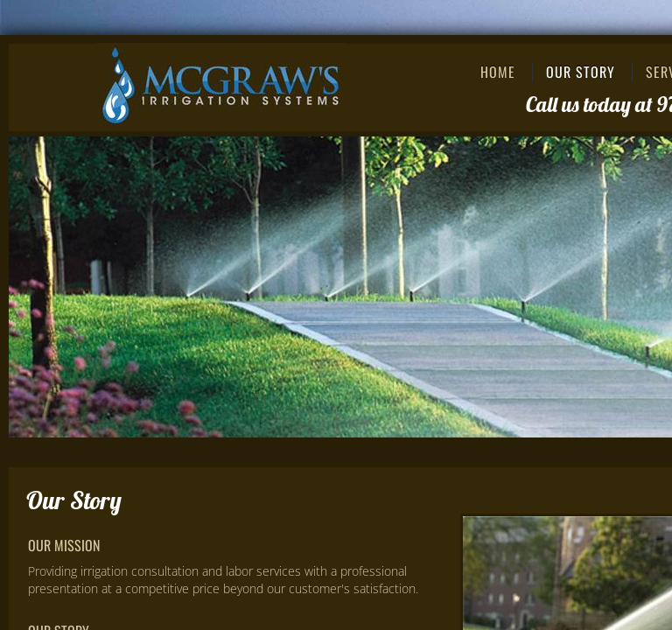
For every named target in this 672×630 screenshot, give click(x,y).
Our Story (581, 72)
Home (498, 72)
